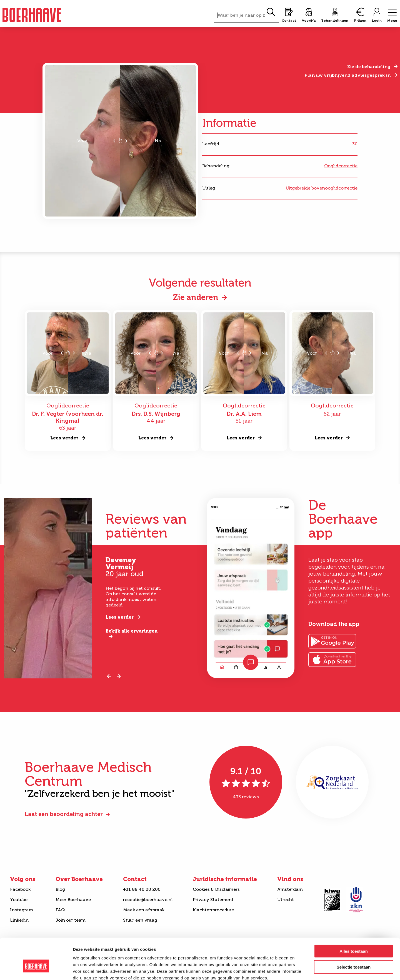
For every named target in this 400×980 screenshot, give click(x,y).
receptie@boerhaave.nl (148, 900)
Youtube (19, 900)
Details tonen (300, 969)
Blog (60, 889)
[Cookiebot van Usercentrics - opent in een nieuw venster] (36, 969)
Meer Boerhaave (73, 900)
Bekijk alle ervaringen (132, 631)
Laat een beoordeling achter (64, 814)
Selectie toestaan (354, 936)
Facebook (20, 889)
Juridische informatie (225, 879)
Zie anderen (196, 297)
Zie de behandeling (369, 67)
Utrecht (286, 900)
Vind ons (290, 879)
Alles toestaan (354, 920)
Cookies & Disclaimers (216, 889)
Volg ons (23, 879)
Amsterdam (290, 889)
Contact (135, 879)
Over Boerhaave (79, 879)
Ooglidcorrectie (341, 166)
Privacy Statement (213, 900)
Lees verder (120, 617)
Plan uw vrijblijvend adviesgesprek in (347, 75)
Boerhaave (32, 15)
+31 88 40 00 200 (142, 889)
